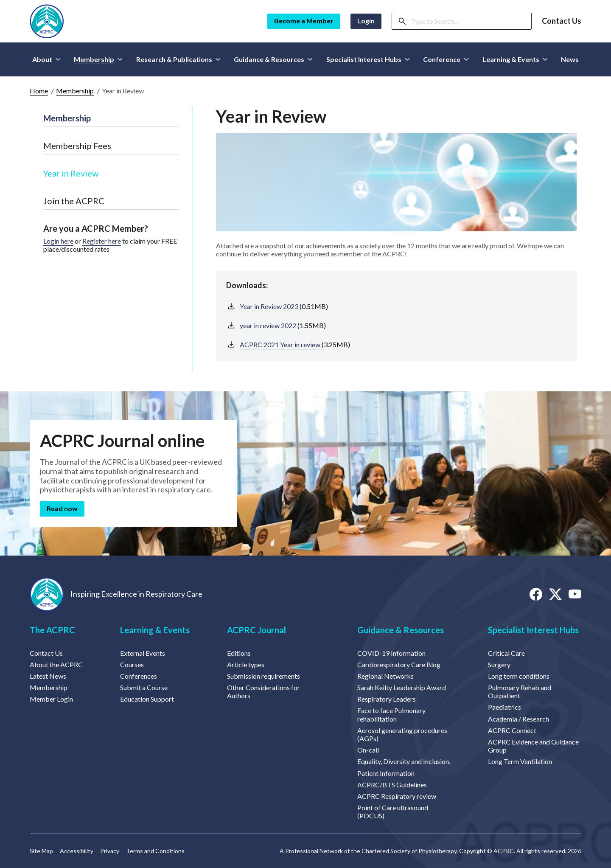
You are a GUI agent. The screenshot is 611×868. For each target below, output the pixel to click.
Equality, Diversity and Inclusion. (404, 761)
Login (366, 21)
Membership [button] (98, 59)
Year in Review (71, 173)
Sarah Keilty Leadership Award (402, 687)
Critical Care (506, 653)
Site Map (41, 851)
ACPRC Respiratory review (397, 796)
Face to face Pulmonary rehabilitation (391, 714)
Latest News (48, 676)
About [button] (46, 59)
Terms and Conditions (155, 851)
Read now (62, 508)
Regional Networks (385, 676)
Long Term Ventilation (520, 761)
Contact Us (562, 21)
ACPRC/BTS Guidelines (392, 785)
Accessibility (77, 851)
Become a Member (304, 21)
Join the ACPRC (74, 201)
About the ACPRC (56, 664)
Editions (239, 653)
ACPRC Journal (256, 630)
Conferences (139, 676)
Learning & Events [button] (515, 59)
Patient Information (386, 773)
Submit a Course (144, 687)
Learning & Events (155, 630)
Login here (58, 241)
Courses (132, 664)
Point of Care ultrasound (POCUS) (393, 812)
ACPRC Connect (512, 730)
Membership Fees (77, 146)
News (570, 59)
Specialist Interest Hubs (533, 630)
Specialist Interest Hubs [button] (368, 59)
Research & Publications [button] (178, 59)
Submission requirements (263, 676)
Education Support (147, 699)
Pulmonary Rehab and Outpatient (520, 691)
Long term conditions (519, 676)
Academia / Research (519, 719)
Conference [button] (446, 59)
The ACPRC (52, 630)
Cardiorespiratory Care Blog (399, 664)
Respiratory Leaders (387, 699)
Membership (75, 91)
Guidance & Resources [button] (273, 59)
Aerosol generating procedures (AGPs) (402, 734)
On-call (368, 750)
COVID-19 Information (391, 653)
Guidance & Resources (401, 630)
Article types (246, 664)
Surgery (499, 664)
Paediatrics (504, 707)
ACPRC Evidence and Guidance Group (533, 746)
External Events (143, 653)
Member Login (51, 699)
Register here (102, 241)
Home (39, 91)
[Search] (468, 21)
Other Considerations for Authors (263, 691)
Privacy (110, 851)
